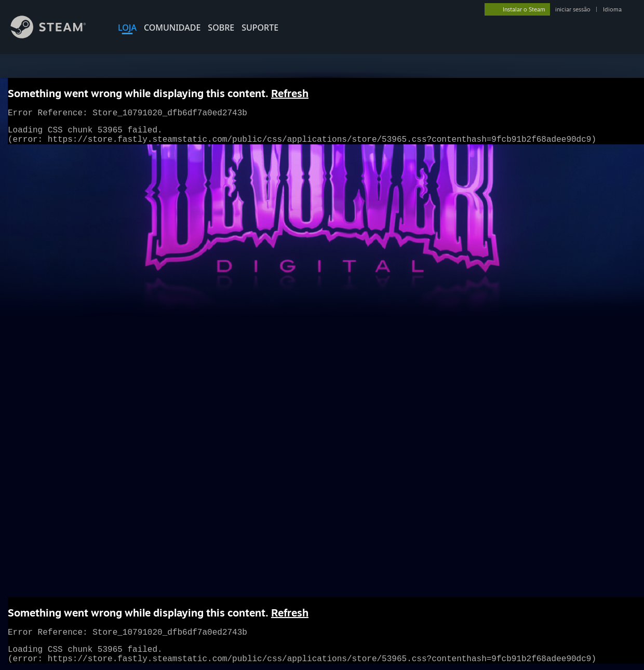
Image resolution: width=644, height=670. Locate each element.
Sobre (221, 28)
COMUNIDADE (172, 28)
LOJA (127, 28)
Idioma (612, 9)
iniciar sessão (573, 9)
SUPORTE (260, 28)
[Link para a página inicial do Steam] (56, 36)
